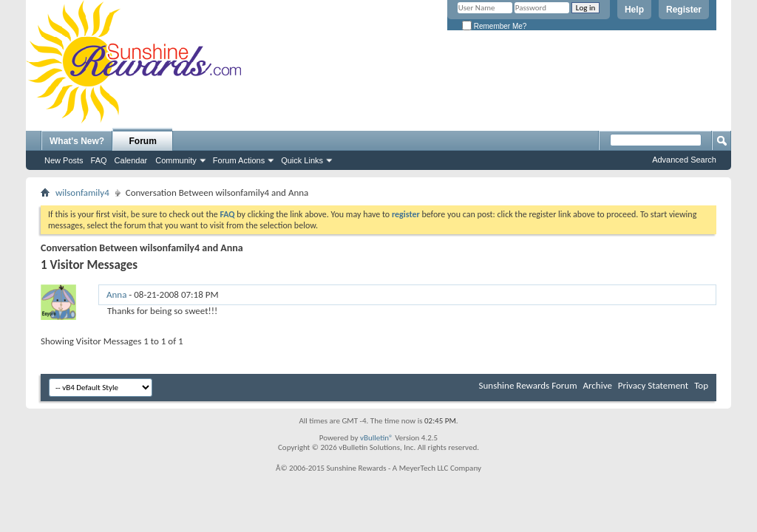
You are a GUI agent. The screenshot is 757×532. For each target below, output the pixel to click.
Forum (143, 141)
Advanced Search (684, 160)
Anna (116, 294)
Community (176, 160)
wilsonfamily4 (82, 192)
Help (634, 10)
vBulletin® (377, 438)
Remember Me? (494, 26)
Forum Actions (239, 160)
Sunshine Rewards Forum (528, 385)
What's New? (77, 141)
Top (701, 385)
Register (684, 10)
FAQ (99, 160)
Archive (597, 385)
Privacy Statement (653, 385)
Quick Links (302, 160)
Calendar (131, 160)
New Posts (64, 160)
